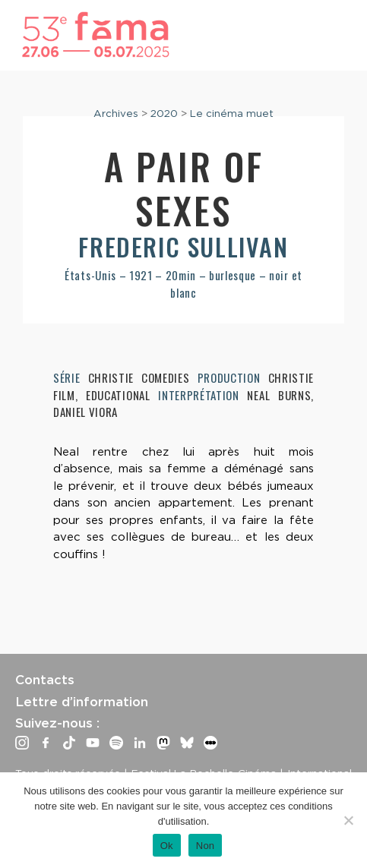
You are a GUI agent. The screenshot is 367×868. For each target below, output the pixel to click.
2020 (164, 113)
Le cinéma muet (232, 113)
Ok (167, 846)
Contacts (45, 680)
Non (206, 846)
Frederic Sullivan (183, 246)
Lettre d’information (82, 702)
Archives (116, 113)
